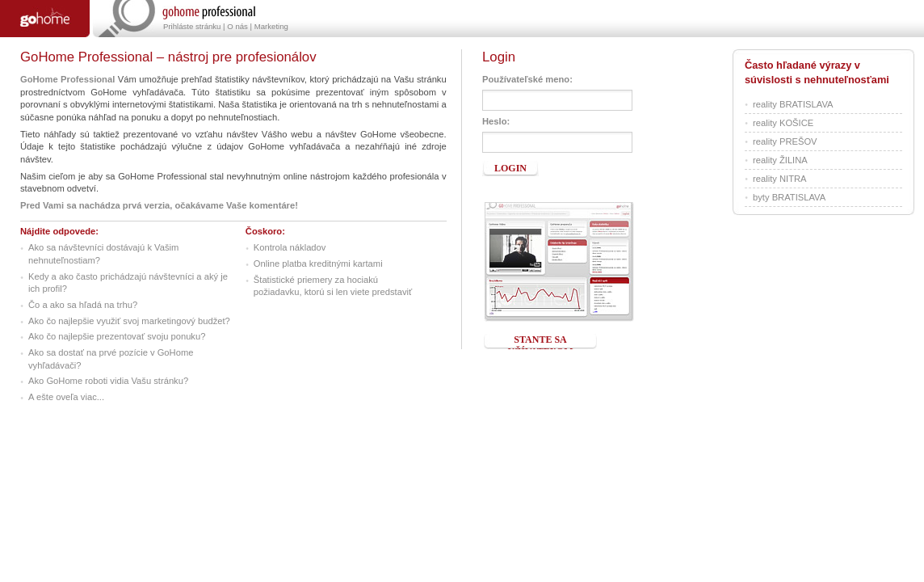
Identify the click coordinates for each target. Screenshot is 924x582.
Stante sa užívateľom (541, 342)
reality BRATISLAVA (793, 104)
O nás (237, 26)
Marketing (271, 26)
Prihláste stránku (192, 26)
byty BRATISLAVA (789, 197)
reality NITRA (780, 179)
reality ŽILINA (780, 160)
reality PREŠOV (785, 141)
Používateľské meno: (527, 79)
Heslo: (496, 121)
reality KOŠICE (783, 123)
